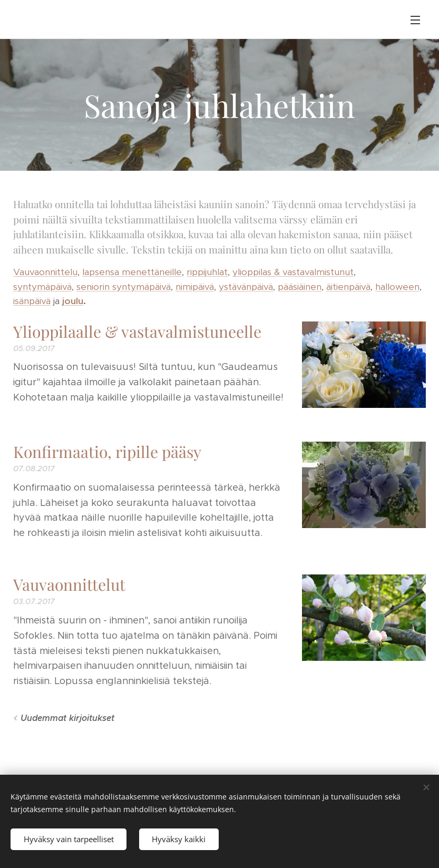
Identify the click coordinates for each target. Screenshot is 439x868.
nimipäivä (195, 287)
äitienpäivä (348, 287)
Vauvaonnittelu (45, 272)
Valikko (415, 20)
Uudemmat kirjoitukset (67, 718)
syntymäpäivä (42, 287)
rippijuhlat (207, 272)
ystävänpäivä (246, 287)
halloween (397, 287)
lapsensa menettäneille (132, 272)
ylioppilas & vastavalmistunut (293, 272)
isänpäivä (32, 301)
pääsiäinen (300, 287)
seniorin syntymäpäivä (124, 287)
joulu (73, 301)
